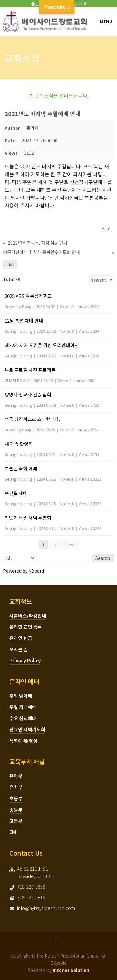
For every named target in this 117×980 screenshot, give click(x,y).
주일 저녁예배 (23, 707)
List (10, 264)
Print (106, 228)
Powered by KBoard (24, 571)
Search (103, 558)
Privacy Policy (25, 660)
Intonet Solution (71, 970)
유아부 (16, 776)
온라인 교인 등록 (26, 627)
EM (13, 832)
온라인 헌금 (21, 638)
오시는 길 (19, 649)
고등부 (16, 821)
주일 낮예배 (21, 696)
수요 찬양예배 (23, 718)
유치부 (16, 787)
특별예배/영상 (23, 741)
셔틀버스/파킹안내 (28, 616)
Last (71, 545)
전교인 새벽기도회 (27, 729)
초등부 (16, 798)
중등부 (16, 810)
